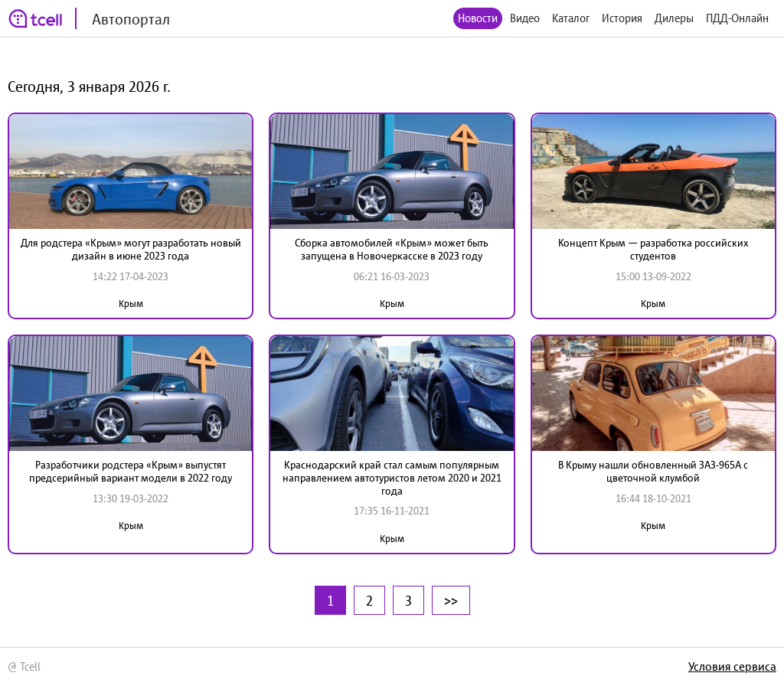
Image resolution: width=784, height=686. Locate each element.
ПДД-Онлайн (737, 18)
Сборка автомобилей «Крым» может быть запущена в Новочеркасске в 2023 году (392, 249)
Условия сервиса (732, 666)
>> (451, 600)
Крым (131, 304)
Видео (525, 18)
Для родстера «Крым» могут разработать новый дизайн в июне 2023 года (131, 249)
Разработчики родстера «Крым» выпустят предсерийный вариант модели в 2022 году (131, 471)
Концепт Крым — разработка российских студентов (653, 249)
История (622, 18)
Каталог (571, 18)
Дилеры (674, 18)
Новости (478, 18)
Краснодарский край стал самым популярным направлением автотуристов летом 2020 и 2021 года (392, 478)
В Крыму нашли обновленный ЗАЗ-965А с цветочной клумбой (653, 471)
